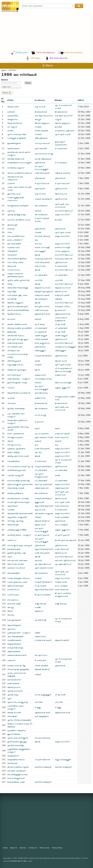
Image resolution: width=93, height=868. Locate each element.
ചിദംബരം (12, 403)
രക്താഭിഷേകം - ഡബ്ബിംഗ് (19, 379)
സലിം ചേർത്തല (62, 517)
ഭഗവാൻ (11, 319)
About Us (14, 848)
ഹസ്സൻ (58, 119)
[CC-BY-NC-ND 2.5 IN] (18, 861)
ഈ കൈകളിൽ (14, 244)
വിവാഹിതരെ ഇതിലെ (17, 259)
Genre (4, 80)
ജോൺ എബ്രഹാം (42, 123)
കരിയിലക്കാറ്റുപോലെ (17, 470)
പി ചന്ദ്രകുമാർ (41, 332)
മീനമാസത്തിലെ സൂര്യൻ (18, 767)
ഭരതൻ (38, 211)
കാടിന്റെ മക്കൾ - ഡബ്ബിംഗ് (19, 535)
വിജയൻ (59, 299)
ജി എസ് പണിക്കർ (43, 595)
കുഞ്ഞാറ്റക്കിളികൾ (15, 493)
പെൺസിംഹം (13, 589)
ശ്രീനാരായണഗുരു (15, 586)
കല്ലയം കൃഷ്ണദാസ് (62, 388)
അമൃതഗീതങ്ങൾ (14, 644)
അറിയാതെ (12, 763)
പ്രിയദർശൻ (40, 163)
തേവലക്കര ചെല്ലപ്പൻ (44, 513)
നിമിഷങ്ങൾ (12, 251)
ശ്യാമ (10, 557)
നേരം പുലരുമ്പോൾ (16, 434)
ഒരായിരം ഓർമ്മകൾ (17, 771)
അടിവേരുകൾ (13, 148)
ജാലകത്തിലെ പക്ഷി (16, 782)
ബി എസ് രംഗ (41, 655)
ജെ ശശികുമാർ (41, 206)
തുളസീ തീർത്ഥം (14, 734)
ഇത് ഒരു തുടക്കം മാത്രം (17, 382)
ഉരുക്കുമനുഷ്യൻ (14, 549)
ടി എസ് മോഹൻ (42, 183)
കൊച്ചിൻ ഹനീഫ (42, 306)
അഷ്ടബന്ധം (13, 119)
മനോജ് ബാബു (41, 393)
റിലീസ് (81, 100)
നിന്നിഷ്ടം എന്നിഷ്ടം (16, 521)
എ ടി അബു (40, 324)
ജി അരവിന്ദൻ (41, 112)
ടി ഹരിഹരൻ (40, 461)
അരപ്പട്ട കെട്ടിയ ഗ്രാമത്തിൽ (19, 328)
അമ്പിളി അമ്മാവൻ (16, 159)
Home (5, 848)
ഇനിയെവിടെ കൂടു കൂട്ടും (17, 742)
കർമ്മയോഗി (13, 756)
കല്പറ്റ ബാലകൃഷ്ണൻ (63, 759)
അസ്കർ (38, 119)
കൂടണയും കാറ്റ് (14, 194)
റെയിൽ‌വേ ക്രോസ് (16, 168)
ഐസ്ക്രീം (12, 291)
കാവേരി (11, 398)
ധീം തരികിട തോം (15, 347)
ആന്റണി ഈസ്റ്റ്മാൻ (44, 291)
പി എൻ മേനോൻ (42, 759)
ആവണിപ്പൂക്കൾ (14, 625)
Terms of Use (45, 848)
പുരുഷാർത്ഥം (13, 116)
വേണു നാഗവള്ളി (42, 247)
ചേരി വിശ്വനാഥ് (62, 437)
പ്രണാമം (11, 211)
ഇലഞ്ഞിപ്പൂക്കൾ (14, 143)
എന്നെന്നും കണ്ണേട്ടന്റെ (17, 702)
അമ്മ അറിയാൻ (15, 123)
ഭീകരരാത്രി (12, 225)
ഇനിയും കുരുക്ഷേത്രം (16, 408)
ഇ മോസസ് (60, 310)
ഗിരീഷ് (38, 517)
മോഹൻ (38, 560)
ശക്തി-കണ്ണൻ (41, 336)
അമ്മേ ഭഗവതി (14, 713)
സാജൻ (38, 127)
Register (89, 66)
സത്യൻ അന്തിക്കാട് (43, 199)
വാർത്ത (11, 510)
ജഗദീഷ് (58, 127)
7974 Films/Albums (46, 53)
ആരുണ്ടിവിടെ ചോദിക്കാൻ (19, 393)
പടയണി (11, 183)
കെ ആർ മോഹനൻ (44, 116)
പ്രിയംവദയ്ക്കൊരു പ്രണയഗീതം (20, 484)
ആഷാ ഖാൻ (40, 525)
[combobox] (52, 6)
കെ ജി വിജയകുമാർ (43, 159)
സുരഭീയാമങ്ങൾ (14, 640)
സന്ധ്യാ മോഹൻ (42, 143)
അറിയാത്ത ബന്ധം (16, 336)
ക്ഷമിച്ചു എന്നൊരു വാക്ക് (18, 456)
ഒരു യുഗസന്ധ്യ (14, 445)
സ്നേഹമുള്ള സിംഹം (15, 365)
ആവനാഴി (12, 266)
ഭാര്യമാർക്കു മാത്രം (15, 648)
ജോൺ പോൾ (61, 194)
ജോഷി (37, 255)
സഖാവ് (11, 388)
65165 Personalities (73, 53)
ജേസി (37, 370)
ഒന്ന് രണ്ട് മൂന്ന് (14, 375)
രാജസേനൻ (40, 375)
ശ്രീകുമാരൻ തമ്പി (42, 314)
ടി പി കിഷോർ (61, 163)
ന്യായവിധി (12, 255)
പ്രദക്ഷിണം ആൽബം (17, 730)
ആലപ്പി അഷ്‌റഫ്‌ (42, 521)
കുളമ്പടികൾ (13, 506)
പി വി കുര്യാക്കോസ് (63, 368)
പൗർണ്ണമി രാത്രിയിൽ (17, 138)
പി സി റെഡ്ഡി (40, 415)
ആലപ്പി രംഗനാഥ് (42, 288)
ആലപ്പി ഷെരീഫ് (62, 640)
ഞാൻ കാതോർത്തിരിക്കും (18, 310)
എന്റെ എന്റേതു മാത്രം (17, 215)
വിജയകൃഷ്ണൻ (40, 350)
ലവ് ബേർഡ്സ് (14, 680)
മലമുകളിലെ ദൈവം (16, 759)
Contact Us (33, 848)
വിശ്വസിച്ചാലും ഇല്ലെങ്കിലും (18, 669)
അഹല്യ (11, 615)
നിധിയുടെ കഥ (14, 350)
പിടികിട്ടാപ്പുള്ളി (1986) (17, 530)
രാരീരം (11, 131)
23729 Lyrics (21, 53)
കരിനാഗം (12, 540)
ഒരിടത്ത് (11, 112)
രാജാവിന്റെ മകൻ (15, 343)
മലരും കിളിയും (14, 452)
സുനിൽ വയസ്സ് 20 (15, 475)
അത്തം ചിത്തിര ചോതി (17, 324)
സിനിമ (10, 100)
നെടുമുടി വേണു (62, 397)
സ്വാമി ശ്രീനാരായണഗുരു (19, 502)
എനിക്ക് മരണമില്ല (15, 745)
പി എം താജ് (60, 324)
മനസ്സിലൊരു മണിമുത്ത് (18, 206)
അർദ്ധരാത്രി (13, 525)
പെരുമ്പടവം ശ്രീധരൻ (65, 131)
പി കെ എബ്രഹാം (63, 251)
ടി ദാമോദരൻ (61, 148)
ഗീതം (10, 232)
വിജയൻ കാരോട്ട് (62, 173)
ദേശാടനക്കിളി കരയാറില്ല (18, 481)
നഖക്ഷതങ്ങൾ (14, 461)
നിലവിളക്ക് (12, 716)
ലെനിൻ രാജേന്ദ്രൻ (43, 767)
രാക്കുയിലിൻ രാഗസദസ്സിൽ (19, 163)
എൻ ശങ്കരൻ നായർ (44, 437)
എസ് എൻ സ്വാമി (63, 134)
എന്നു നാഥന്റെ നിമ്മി (17, 134)
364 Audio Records (58, 58)
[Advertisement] (46, 32)
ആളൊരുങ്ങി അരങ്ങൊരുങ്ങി (20, 513)
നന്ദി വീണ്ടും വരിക (15, 262)
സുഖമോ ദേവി (14, 247)
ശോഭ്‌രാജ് (12, 299)
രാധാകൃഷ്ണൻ (40, 251)
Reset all (7, 93)
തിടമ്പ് (10, 611)
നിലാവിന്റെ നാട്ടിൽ (16, 488)
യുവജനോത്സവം (14, 314)
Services (23, 848)
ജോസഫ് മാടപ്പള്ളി (63, 371)
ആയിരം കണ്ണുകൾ (15, 303)
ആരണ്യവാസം (14, 687)
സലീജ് (38, 607)
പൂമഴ (9, 698)
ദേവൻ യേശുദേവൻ (16, 778)
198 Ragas (36, 58)
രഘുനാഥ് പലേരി (42, 295)
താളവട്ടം (11, 229)
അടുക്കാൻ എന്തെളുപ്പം (17, 370)
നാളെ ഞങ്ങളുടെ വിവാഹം (19, 578)
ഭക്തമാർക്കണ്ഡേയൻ (17, 655)
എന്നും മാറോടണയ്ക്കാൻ (18, 738)
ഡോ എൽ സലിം (62, 502)
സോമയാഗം (13, 600)
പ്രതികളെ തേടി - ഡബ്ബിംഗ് (19, 633)
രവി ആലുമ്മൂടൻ (42, 716)
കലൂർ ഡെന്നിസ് (62, 215)
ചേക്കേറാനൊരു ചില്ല (16, 666)
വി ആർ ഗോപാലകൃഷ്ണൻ (65, 347)
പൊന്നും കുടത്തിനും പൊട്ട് (19, 220)
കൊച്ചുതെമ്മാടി (14, 620)
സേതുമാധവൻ (61, 596)
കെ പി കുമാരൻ (42, 434)
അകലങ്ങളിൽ (13, 573)
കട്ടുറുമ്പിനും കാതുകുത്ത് (17, 517)
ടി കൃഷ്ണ (38, 707)
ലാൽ (65, 582)
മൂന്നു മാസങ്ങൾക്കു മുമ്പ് (18, 306)
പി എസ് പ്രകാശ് (42, 535)
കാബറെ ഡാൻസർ (16, 568)
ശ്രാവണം (12, 629)
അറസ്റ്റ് (11, 607)
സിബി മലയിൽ (41, 131)
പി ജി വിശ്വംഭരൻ (42, 173)
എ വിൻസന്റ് (40, 620)
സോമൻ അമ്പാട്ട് (42, 236)
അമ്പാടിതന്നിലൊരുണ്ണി (18, 288)
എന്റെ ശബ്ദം (13, 695)
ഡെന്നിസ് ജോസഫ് (64, 211)
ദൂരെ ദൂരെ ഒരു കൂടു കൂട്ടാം (18, 339)
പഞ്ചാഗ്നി (11, 660)
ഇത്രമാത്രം (12, 332)
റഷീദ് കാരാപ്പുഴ (41, 310)
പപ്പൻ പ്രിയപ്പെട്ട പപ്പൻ (17, 582)
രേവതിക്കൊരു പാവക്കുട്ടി (18, 498)
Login (80, 66)
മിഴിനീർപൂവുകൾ (14, 361)
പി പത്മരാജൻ (41, 275)
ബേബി (38, 319)
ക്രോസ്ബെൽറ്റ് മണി (44, 506)
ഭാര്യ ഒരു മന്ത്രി (14, 604)
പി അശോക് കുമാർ (43, 640)
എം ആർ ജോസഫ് (43, 564)
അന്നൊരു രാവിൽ (16, 564)
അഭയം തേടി (13, 107)
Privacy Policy (57, 848)
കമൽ (37, 361)
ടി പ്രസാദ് (39, 422)
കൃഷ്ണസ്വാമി (39, 502)
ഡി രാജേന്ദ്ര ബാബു (43, 379)
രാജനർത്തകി (13, 683)
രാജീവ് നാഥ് (40, 398)
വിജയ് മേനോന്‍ (42, 488)
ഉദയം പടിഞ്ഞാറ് (15, 240)
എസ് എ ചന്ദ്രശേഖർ (44, 484)
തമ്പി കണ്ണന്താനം (42, 343)
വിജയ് (37, 633)
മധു (36, 240)
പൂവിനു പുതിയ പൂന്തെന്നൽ (19, 280)
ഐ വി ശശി (40, 107)
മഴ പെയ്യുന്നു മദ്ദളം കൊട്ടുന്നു (20, 545)
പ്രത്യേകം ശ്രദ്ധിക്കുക (16, 449)
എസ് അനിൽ (41, 148)
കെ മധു (38, 244)
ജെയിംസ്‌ (39, 611)
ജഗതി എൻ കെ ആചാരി (66, 540)
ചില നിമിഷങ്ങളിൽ (15, 636)
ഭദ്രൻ (37, 428)
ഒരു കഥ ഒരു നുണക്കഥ (17, 560)
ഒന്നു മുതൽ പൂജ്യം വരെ (17, 295)
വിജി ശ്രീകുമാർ (41, 138)
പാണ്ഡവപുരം (13, 595)
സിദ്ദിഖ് (58, 582)
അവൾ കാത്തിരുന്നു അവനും (20, 173)
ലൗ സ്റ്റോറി (12, 127)
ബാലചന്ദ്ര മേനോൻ (43, 259)
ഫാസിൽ (39, 280)
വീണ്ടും (10, 284)
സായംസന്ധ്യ (13, 270)
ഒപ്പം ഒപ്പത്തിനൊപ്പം (16, 236)
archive (12, 70)
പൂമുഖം (4, 70)
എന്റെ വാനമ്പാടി (15, 691)
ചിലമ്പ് (10, 441)
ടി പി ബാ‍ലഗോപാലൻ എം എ (20, 466)
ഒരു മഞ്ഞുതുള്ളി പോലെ (17, 774)
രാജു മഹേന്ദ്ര (41, 604)
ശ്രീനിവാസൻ (61, 189)
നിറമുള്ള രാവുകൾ (15, 437)
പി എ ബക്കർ (41, 586)
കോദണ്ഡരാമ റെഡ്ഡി (44, 154)
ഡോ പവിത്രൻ (61, 525)
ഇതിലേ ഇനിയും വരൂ (17, 553)
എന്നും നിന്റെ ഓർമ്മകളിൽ (19, 720)
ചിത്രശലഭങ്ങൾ (14, 651)
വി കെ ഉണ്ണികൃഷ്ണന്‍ (43, 695)
